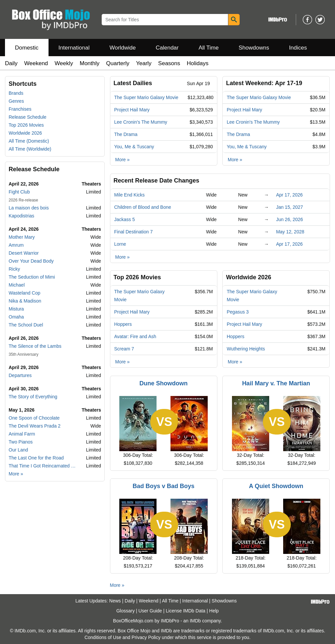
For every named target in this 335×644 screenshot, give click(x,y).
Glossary (125, 611)
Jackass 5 (125, 219)
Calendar (167, 48)
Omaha (16, 317)
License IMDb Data (186, 611)
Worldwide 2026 (25, 133)
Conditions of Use (103, 637)
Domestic (27, 48)
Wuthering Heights (246, 349)
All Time (209, 48)
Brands (16, 93)
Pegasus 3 (238, 312)
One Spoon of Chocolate (34, 418)
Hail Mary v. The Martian (276, 383)
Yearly (144, 63)
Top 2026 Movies (26, 125)
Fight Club (19, 192)
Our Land (18, 450)
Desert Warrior (24, 253)
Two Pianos (21, 442)
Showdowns (254, 48)
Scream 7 (124, 349)
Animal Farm (22, 434)
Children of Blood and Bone (143, 207)
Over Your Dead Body (31, 261)
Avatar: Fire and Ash (135, 336)
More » (16, 474)
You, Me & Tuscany (134, 147)
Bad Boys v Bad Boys (164, 486)
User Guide (150, 611)
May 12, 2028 (290, 232)
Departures (20, 375)
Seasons (169, 63)
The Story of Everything (33, 397)
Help (214, 611)
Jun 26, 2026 (290, 219)
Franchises (20, 109)
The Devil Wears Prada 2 (35, 426)
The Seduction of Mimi (32, 277)
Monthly (90, 63)
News (115, 601)
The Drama (126, 134)
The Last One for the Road (36, 458)
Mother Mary (22, 237)
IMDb (195, 621)
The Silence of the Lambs (35, 346)
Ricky (14, 269)
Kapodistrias (21, 216)
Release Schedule (28, 117)
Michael (17, 285)
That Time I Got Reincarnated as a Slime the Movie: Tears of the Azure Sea (43, 466)
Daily (11, 63)
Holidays (198, 63)
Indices (298, 48)
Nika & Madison (25, 301)
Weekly (64, 63)
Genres (16, 101)
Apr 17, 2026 (289, 195)
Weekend (36, 63)
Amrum (16, 245)
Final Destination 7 (134, 232)
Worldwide (122, 48)
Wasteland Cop (24, 293)
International (74, 48)
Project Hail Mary (132, 110)
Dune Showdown (164, 383)
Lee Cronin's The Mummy (141, 122)
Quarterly (118, 63)
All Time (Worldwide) (30, 149)
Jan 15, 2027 (290, 207)
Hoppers (123, 324)
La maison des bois (29, 208)
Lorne (120, 244)
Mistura (16, 309)
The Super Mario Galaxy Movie (146, 97)
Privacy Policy (146, 637)
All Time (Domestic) (29, 141)
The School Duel (26, 325)
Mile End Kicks (130, 195)
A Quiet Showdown (276, 486)
